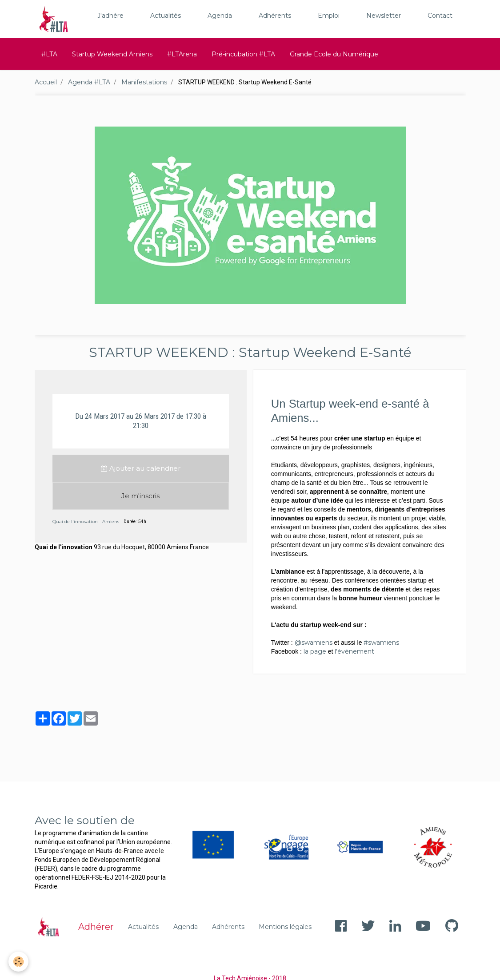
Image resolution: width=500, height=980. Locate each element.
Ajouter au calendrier (141, 468)
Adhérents (275, 16)
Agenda (220, 16)
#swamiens (381, 643)
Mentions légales (285, 927)
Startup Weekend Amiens (112, 54)
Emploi (329, 16)
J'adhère (110, 16)
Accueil (46, 82)
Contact (440, 16)
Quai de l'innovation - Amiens (86, 522)
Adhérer (96, 927)
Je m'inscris (140, 496)
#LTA (49, 54)
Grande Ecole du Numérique (334, 54)
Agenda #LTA (89, 82)
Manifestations (144, 82)
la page (315, 651)
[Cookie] (19, 962)
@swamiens (314, 643)
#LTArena (182, 54)
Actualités (166, 16)
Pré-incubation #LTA (243, 54)
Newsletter (384, 16)
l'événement (354, 651)
